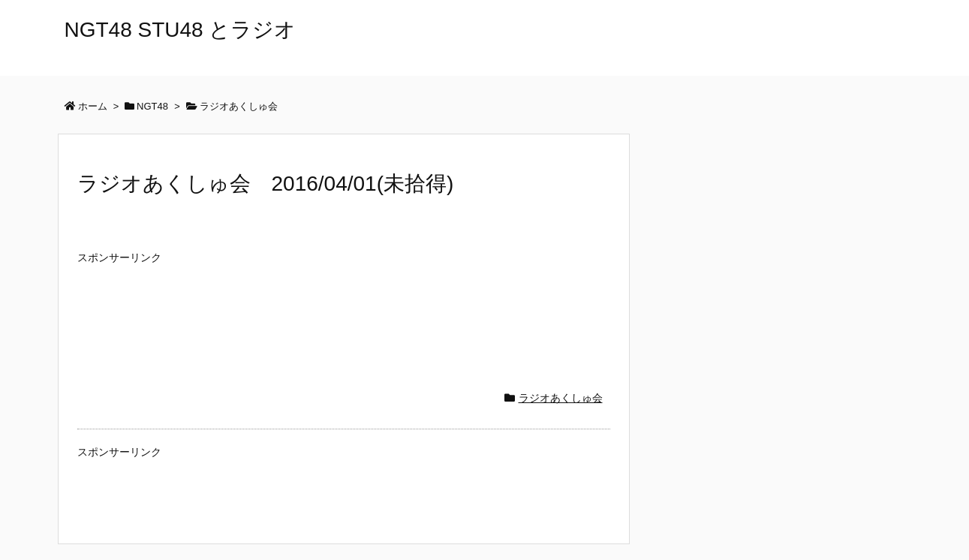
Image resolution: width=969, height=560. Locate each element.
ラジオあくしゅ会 (561, 398)
